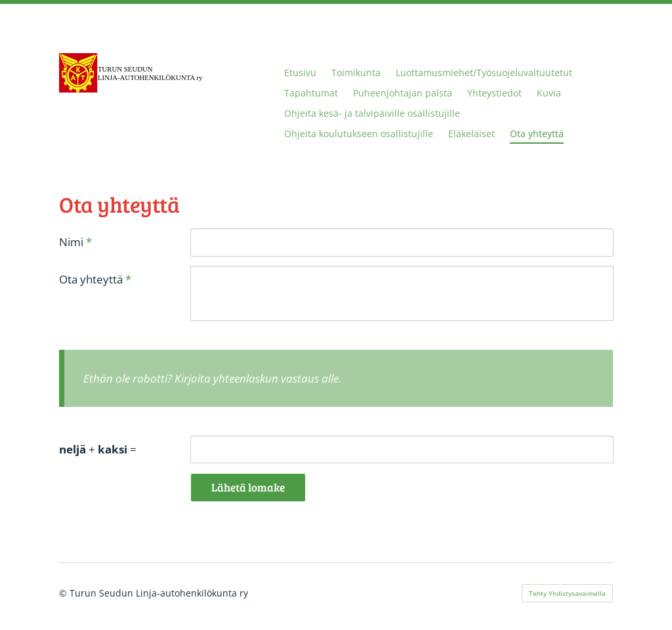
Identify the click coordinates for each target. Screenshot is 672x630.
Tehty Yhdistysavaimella (567, 593)
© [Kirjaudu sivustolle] (64, 593)
